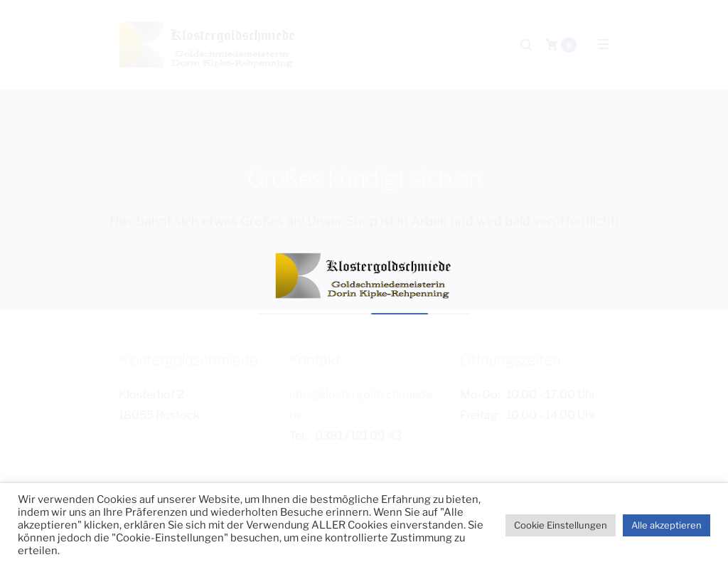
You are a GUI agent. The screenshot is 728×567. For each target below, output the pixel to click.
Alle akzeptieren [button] (667, 525)
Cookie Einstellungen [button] (561, 525)
